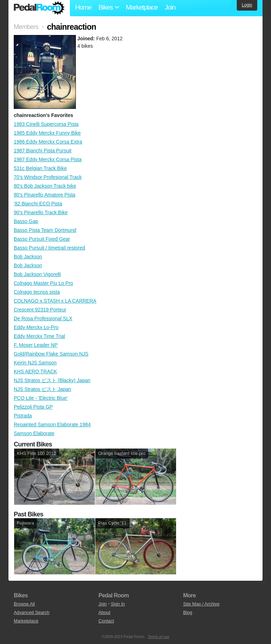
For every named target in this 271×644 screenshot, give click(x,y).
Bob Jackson (28, 257)
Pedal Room (39, 8)
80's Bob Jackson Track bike (45, 186)
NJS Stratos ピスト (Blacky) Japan (52, 380)
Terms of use (159, 637)
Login (247, 5)
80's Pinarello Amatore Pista (45, 195)
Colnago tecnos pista (37, 292)
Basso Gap (26, 221)
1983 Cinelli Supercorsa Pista (46, 124)
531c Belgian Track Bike (40, 168)
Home (83, 7)
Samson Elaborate (34, 433)
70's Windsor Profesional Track (48, 177)
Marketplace (141, 7)
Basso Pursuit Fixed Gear (42, 239)
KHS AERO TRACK (35, 371)
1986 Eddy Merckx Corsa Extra (48, 142)
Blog (188, 612)
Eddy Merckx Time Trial (39, 336)
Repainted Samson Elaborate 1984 (52, 425)
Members (26, 27)
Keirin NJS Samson (35, 363)
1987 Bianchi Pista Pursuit (43, 151)
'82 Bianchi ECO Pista (38, 204)
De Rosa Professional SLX (43, 318)
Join (170, 7)
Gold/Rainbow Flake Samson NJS (51, 354)
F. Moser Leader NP (36, 345)
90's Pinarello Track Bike (41, 212)
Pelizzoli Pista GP (33, 407)
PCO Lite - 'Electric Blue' (41, 398)
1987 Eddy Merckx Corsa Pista (48, 159)
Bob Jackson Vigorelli (37, 274)
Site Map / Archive (201, 604)
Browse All (24, 604)
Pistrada (23, 416)
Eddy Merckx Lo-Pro (36, 327)
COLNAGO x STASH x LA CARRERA (55, 301)
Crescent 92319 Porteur (40, 310)
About (104, 612)
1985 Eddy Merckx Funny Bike (47, 133)
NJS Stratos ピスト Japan (43, 389)
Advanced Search (32, 612)
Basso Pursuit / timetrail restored (49, 248)
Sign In (118, 604)
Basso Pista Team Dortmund (45, 230)
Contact (106, 621)
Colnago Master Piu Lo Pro (43, 283)
